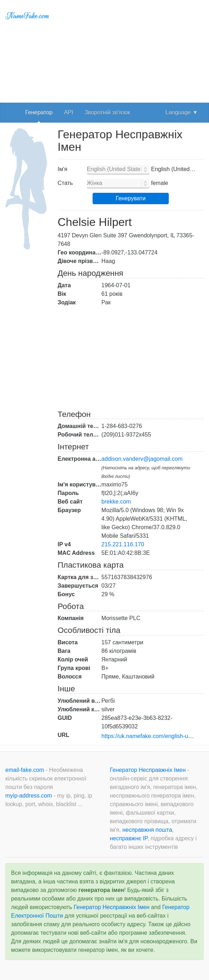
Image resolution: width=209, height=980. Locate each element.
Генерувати (131, 198)
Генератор (39, 112)
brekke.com (116, 502)
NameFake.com (27, 16)
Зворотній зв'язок (107, 112)
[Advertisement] (131, 50)
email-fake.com (25, 770)
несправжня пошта (147, 830)
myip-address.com (29, 796)
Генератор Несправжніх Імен (149, 770)
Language (182, 112)
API (69, 112)
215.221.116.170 (123, 544)
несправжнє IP (129, 838)
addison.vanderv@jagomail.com (142, 459)
